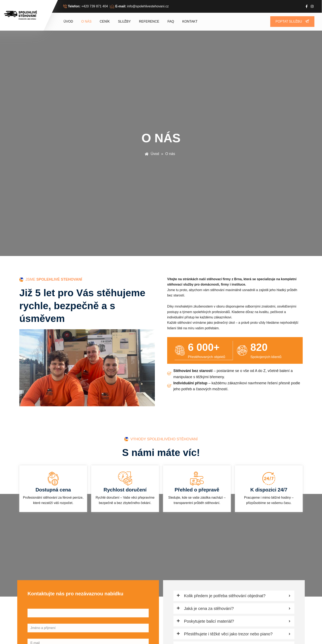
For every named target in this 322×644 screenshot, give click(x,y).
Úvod (68, 21)
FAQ (171, 21)
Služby (124, 21)
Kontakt (190, 21)
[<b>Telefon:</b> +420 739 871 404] (86, 6)
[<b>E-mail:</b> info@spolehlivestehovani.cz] (140, 6)
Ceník (105, 21)
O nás (86, 21)
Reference (149, 21)
